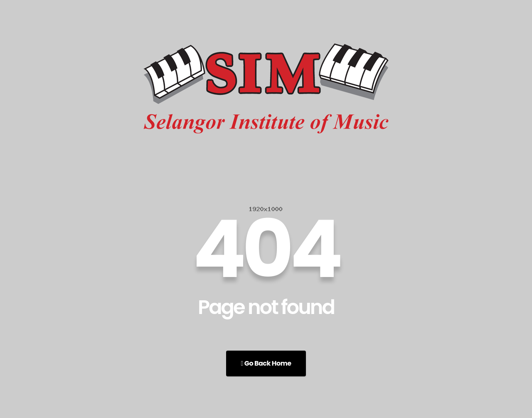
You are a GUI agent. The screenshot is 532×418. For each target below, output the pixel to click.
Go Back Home (266, 363)
